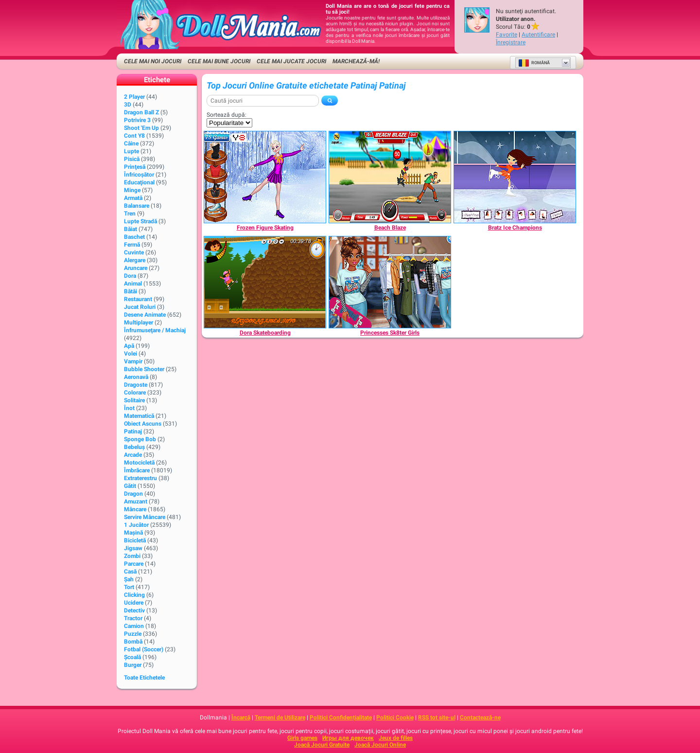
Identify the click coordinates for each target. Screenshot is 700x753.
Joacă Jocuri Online (380, 745)
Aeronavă (136, 377)
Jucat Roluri (140, 307)
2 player (134, 97)
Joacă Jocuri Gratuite (322, 745)
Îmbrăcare (137, 470)
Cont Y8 (134, 136)
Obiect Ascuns (143, 424)
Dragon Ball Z (141, 112)
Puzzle (133, 634)
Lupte (131, 151)
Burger (133, 665)
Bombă (133, 642)
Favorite (507, 35)
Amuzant (136, 502)
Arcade (133, 455)
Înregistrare (511, 42)
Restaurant (138, 299)
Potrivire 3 (137, 120)
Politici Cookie (395, 717)
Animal (133, 284)
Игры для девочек (348, 738)
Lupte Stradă (140, 221)
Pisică (132, 159)
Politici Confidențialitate (341, 717)
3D (128, 105)
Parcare (134, 564)
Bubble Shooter (144, 369)
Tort (129, 587)
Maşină (133, 533)
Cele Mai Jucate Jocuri (291, 61)
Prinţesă (135, 167)
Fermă (132, 245)
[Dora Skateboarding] (265, 282)
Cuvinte (134, 252)
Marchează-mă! (356, 61)
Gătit (130, 486)
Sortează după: (227, 115)
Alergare (135, 260)
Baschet (134, 237)
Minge (132, 190)
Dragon (133, 494)
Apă (129, 346)
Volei (131, 354)
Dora (130, 276)
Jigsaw (133, 548)
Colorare (135, 393)
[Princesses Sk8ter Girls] (390, 282)
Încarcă (241, 717)
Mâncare (135, 509)
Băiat (131, 229)
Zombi (132, 556)
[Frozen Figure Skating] (265, 177)
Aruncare (136, 268)
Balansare (137, 206)
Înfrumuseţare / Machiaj (155, 330)
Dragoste (136, 385)
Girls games (302, 738)
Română (534, 63)
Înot (129, 408)
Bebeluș (134, 447)
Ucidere (134, 603)
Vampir (133, 361)
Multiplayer (139, 323)
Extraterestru (140, 478)
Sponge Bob (140, 439)
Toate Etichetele (144, 678)
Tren (130, 214)
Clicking (134, 595)
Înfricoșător (139, 175)
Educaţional (139, 182)
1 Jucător (136, 525)
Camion (134, 626)
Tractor (133, 618)
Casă (130, 572)
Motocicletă (139, 463)
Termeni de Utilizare (280, 717)
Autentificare (538, 35)
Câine (131, 143)
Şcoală (132, 657)
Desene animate (145, 315)
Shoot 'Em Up (141, 128)
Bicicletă (135, 540)
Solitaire (134, 400)
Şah (129, 579)
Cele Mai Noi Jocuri (153, 61)
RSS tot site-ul (437, 717)
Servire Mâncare (145, 517)
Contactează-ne (480, 717)
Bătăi (131, 291)
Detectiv (134, 610)
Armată (133, 198)
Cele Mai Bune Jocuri (219, 61)
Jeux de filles (396, 738)
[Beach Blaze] (390, 177)
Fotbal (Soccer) (144, 649)
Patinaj (133, 431)
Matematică (139, 416)
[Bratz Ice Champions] (515, 177)
